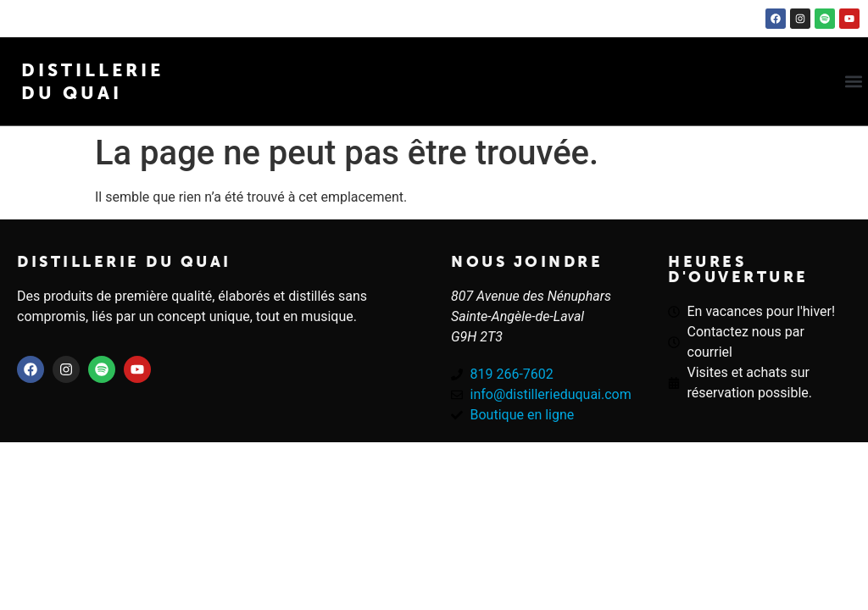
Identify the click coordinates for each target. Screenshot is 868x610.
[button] (854, 82)
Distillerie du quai (124, 262)
